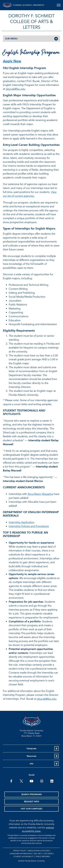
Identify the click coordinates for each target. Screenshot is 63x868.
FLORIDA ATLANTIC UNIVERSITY (29, 5)
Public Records (43, 856)
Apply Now (12, 61)
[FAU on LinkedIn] (52, 781)
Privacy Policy (20, 851)
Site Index (48, 854)
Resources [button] (32, 756)
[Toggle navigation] (59, 5)
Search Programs (31, 794)
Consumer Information (21, 854)
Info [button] (32, 764)
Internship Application (22, 522)
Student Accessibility (24, 856)
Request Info (32, 802)
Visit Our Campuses (31, 809)
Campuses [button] (31, 749)
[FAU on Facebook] (11, 781)
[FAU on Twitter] (21, 781)
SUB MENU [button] (11, 39)
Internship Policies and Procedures (29, 526)
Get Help (38, 854)
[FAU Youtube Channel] (31, 781)
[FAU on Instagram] (42, 781)
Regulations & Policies (39, 851)
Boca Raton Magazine (40, 494)
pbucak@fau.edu (15, 89)
